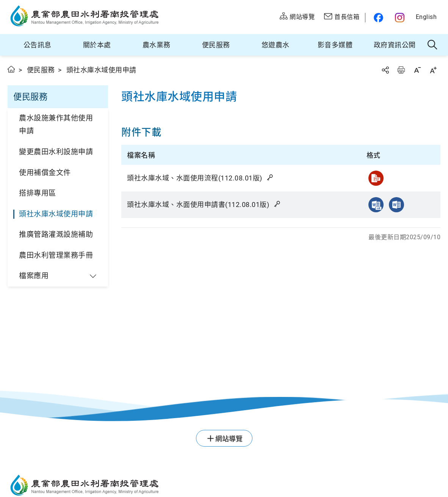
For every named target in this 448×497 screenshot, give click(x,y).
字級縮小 (417, 70)
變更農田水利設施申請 (56, 152)
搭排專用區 (38, 193)
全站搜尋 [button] (433, 45)
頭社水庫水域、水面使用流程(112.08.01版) (201, 178)
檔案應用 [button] (34, 276)
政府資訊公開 (395, 45)
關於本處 (97, 45)
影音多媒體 (335, 45)
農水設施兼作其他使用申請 (56, 125)
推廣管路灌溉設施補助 (56, 234)
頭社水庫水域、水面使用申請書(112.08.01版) (204, 205)
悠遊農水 (276, 45)
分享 (385, 70)
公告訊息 (38, 45)
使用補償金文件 (45, 173)
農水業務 (157, 45)
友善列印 (401, 70)
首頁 (12, 69)
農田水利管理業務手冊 (56, 255)
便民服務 (216, 45)
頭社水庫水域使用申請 (56, 214)
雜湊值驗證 (271, 177)
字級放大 (433, 70)
